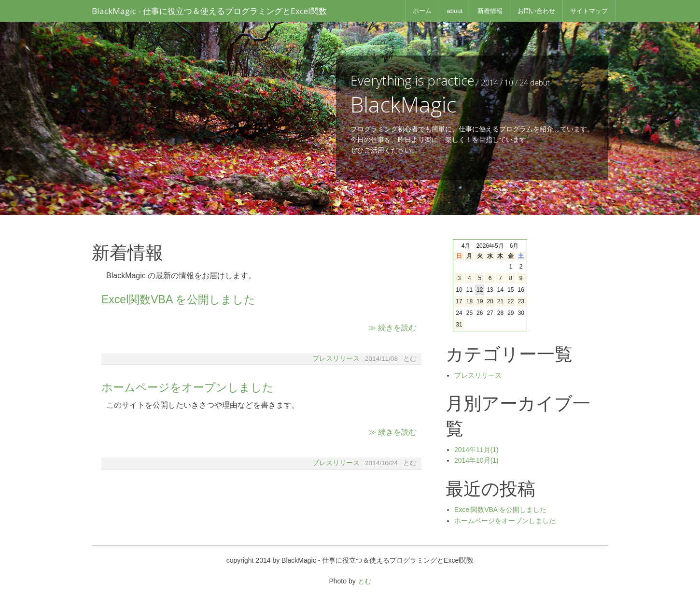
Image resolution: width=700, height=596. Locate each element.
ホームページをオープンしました (188, 387)
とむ (364, 581)
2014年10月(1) (476, 460)
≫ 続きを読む (392, 328)
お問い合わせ (536, 11)
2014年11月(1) (476, 450)
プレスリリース (336, 359)
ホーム (422, 11)
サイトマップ (589, 11)
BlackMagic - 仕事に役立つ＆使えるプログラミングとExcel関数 (209, 11)
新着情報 (490, 11)
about (455, 11)
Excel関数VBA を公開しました (178, 299)
